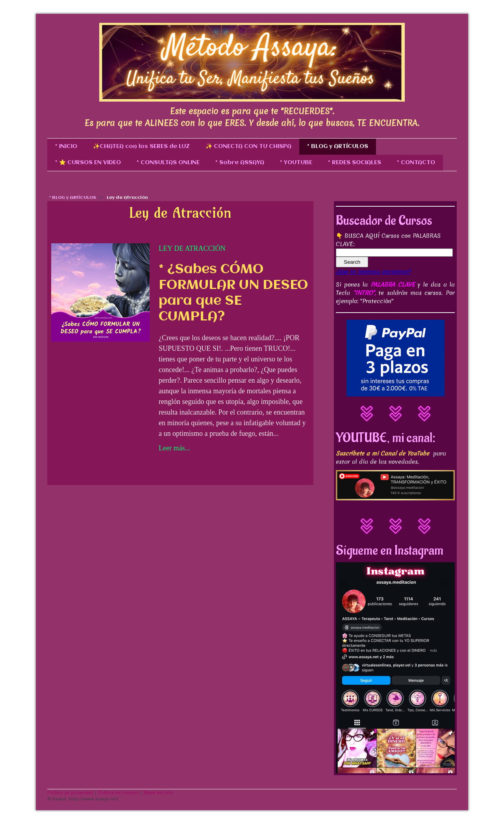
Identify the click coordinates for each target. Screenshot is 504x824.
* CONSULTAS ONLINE (168, 163)
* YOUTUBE (296, 163)
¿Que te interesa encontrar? (373, 272)
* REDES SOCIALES (355, 163)
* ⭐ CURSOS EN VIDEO (88, 163)
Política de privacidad (70, 792)
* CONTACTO (416, 163)
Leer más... (174, 448)
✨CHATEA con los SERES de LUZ (141, 146)
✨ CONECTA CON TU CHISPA (248, 146)
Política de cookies (118, 792)
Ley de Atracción (192, 248)
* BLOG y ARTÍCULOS (338, 146)
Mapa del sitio (158, 792)
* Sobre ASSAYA (240, 163)
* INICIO (66, 146)
